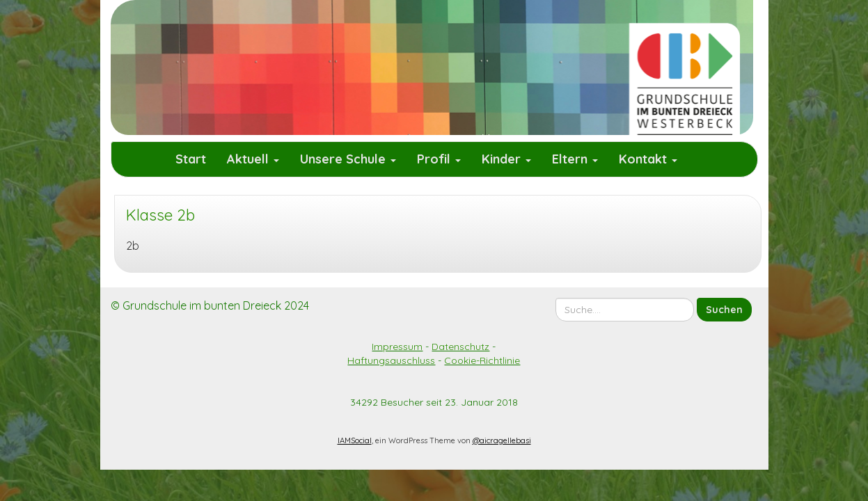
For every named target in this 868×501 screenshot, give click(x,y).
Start (191, 159)
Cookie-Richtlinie (482, 360)
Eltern (575, 159)
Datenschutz (460, 347)
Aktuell (253, 159)
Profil (439, 159)
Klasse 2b (160, 215)
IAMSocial (355, 440)
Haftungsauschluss (391, 360)
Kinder (506, 159)
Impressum (397, 347)
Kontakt (648, 159)
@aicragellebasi (502, 440)
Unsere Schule (348, 159)
